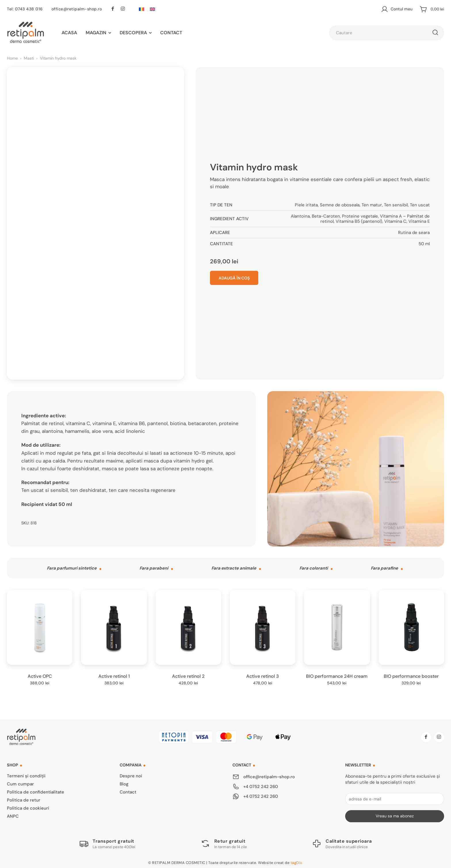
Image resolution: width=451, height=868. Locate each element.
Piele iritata (306, 204)
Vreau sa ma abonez (395, 814)
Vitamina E (419, 220)
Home (12, 58)
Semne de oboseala (340, 204)
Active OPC (40, 674)
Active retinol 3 (263, 674)
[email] (395, 797)
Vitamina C (395, 220)
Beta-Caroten (326, 215)
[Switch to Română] (142, 9)
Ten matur (372, 204)
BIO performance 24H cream (337, 674)
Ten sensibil (396, 204)
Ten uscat (420, 204)
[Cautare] (435, 33)
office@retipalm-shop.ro (77, 9)
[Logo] (107, 842)
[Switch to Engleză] (152, 9)
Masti (29, 58)
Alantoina (300, 215)
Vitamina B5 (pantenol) (359, 220)
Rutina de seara (414, 232)
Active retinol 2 (188, 674)
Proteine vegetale (360, 215)
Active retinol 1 (114, 674)
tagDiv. (297, 861)
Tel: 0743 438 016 (25, 9)
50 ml (424, 243)
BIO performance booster (411, 674)
